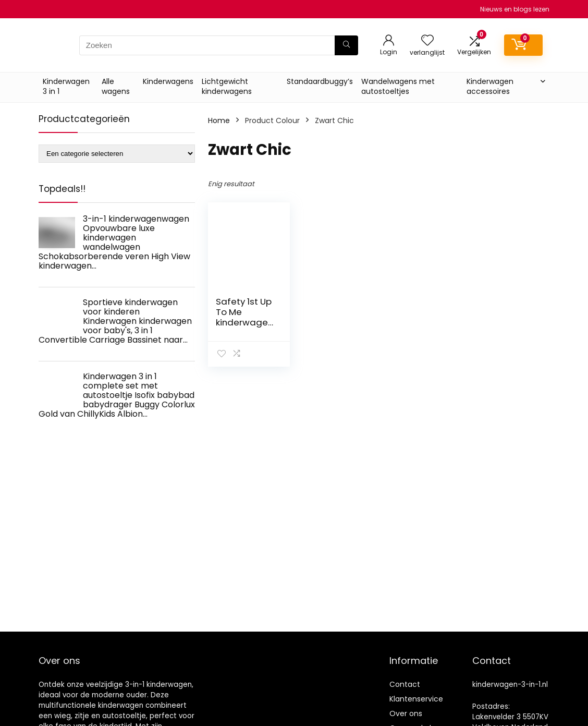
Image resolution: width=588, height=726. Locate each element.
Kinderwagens (168, 81)
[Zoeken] (346, 45)
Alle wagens (116, 86)
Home (219, 120)
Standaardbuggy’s (320, 81)
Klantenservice (416, 699)
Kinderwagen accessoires (490, 86)
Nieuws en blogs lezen (515, 9)
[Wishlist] (427, 41)
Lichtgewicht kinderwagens (227, 86)
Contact (405, 684)
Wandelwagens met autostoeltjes (398, 86)
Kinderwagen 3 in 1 (66, 86)
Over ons (406, 713)
